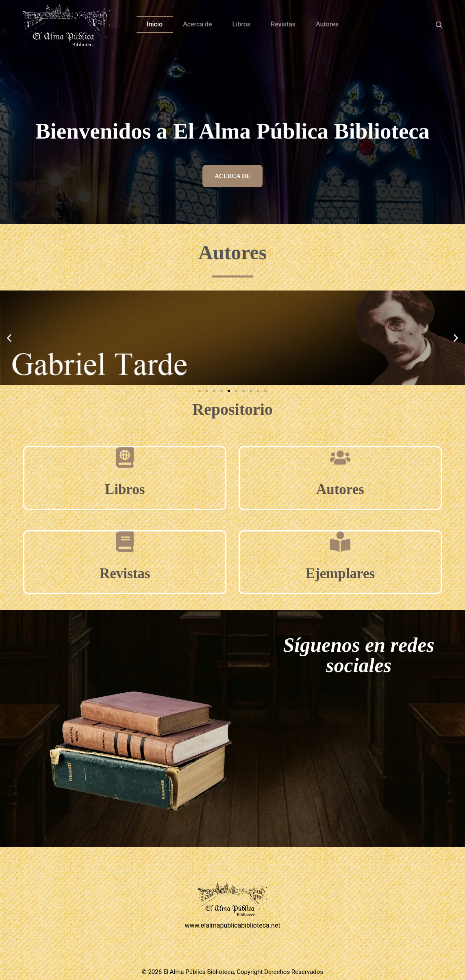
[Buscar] (439, 25)
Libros (241, 24)
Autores (327, 24)
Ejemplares (340, 573)
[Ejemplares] (340, 542)
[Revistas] (125, 542)
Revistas (283, 24)
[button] (9, 338)
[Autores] (340, 457)
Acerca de (198, 24)
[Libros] (125, 457)
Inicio (155, 24)
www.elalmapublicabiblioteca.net (232, 925)
